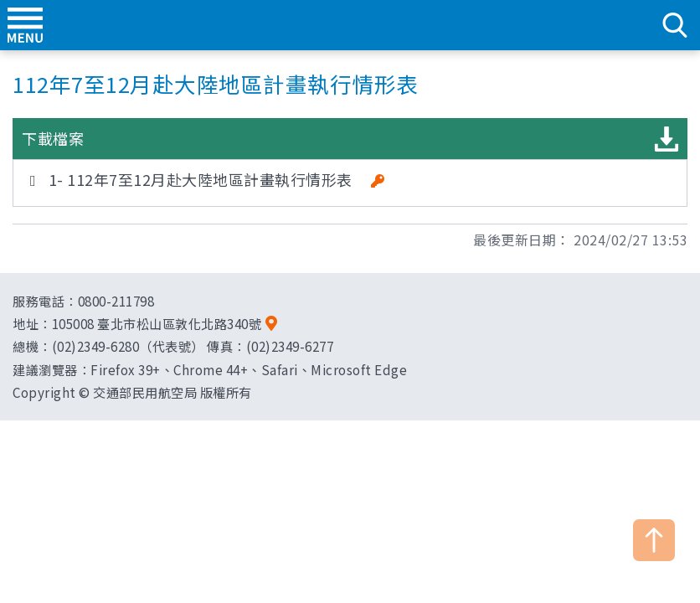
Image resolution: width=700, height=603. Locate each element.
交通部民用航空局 (350, 25)
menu (25, 25)
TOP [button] (654, 540)
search (675, 25)
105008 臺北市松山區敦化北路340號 (157, 323)
